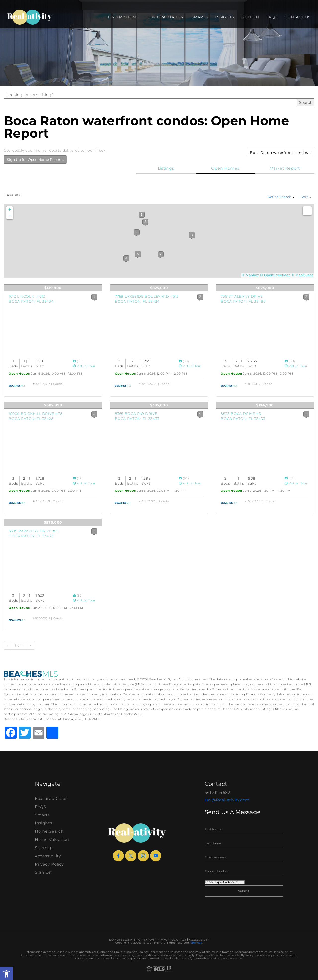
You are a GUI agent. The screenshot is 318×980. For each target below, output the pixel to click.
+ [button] (10, 210)
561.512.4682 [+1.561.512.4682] (218, 792)
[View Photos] (75, 361)
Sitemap (44, 848)
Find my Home (123, 17)
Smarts (199, 17)
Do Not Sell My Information (131, 940)
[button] (6, 974)
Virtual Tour (84, 366)
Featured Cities (51, 798)
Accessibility (48, 856)
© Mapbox (251, 275)
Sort (306, 197)
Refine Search (281, 197)
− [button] (10, 216)
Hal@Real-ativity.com (227, 800)
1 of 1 (19, 645)
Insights (224, 17)
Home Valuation (165, 17)
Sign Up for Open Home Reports (35, 160)
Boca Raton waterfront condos (280, 153)
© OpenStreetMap (275, 275)
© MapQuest (302, 275)
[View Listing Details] (53, 328)
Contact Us (298, 17)
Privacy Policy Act (171, 940)
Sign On (250, 17)
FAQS (272, 17)
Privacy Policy (49, 864)
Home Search (49, 831)
